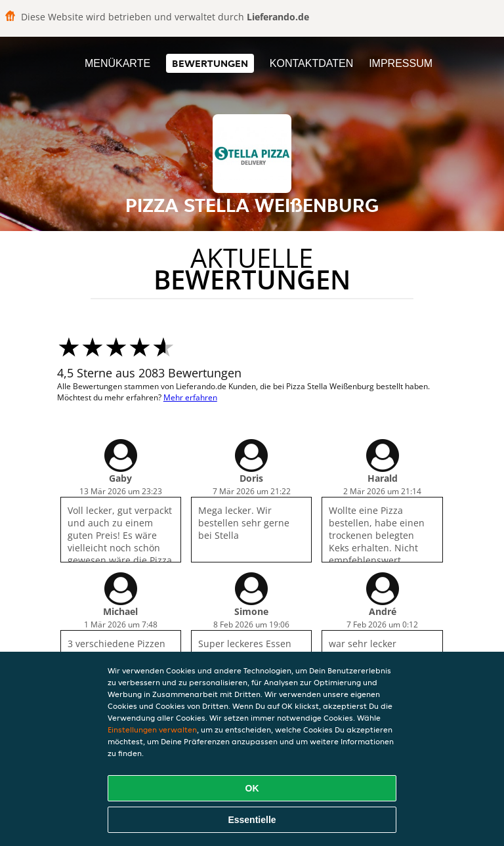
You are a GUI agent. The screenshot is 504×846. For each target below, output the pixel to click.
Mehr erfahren (190, 397)
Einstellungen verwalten (152, 730)
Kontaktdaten (311, 63)
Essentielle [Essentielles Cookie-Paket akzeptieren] (252, 820)
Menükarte (117, 63)
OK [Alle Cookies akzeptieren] (252, 788)
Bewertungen (210, 63)
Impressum (401, 63)
